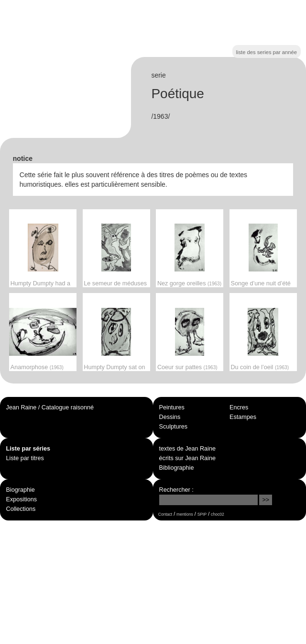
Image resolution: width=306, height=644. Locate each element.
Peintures (172, 407)
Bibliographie (177, 468)
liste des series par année (266, 52)
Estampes (243, 417)
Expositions (22, 499)
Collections (21, 509)
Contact (165, 514)
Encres (239, 407)
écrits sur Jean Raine (187, 458)
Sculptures (174, 427)
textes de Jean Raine (187, 449)
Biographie (21, 490)
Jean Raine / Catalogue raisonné (50, 407)
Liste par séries (28, 449)
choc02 (218, 514)
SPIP (202, 514)
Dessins (170, 417)
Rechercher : (176, 490)
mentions (185, 514)
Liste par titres (25, 458)
